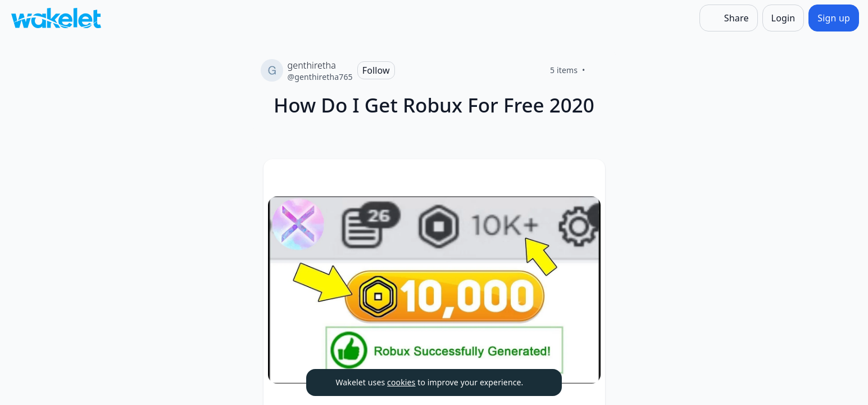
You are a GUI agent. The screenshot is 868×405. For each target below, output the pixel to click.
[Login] (783, 18)
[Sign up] (834, 18)
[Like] (599, 70)
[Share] (729, 18)
